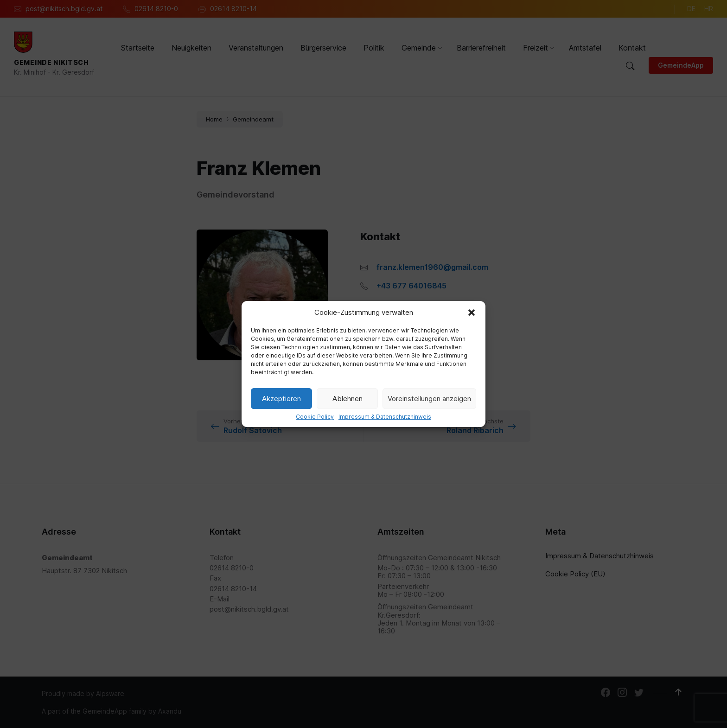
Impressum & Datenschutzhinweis (385, 417)
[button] (472, 313)
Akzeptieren (281, 399)
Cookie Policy (315, 417)
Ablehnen (348, 399)
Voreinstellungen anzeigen (429, 399)
